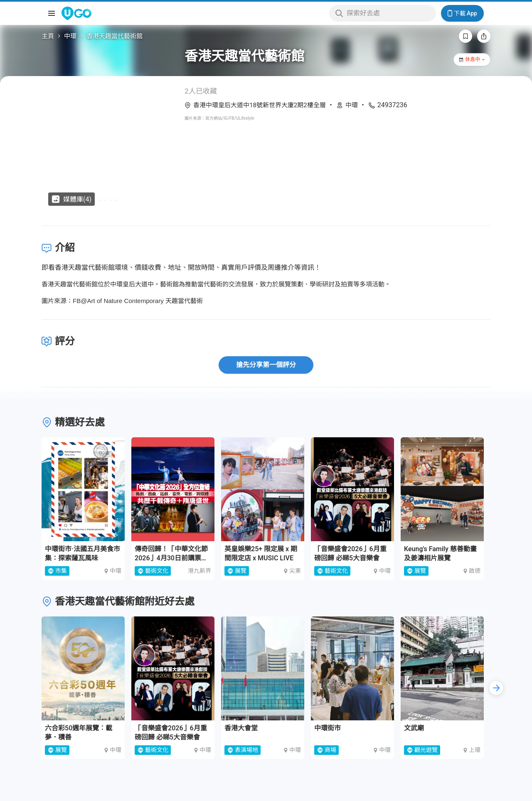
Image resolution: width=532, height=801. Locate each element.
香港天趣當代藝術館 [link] (115, 36)
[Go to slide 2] (106, 199)
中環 (70, 36)
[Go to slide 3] (111, 199)
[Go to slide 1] (100, 199)
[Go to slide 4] (117, 199)
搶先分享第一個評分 (266, 365)
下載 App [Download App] (462, 13)
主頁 (48, 36)
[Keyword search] (389, 13)
